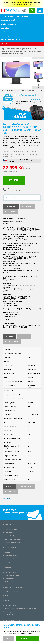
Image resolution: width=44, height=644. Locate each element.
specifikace (7, 498)
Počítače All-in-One (28, 49)
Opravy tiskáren (10, 579)
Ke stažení (10, 212)
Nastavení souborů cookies (13, 559)
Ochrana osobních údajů (12, 556)
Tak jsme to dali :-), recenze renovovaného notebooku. (21, 609)
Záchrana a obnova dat (12, 582)
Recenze (8, 552)
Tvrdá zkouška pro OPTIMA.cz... (14, 615)
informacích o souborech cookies (16, 636)
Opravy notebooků (10, 572)
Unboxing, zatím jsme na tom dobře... (16, 612)
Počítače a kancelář (13, 49)
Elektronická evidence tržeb (13, 539)
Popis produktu (11, 342)
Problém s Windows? (11, 605)
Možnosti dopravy (10, 533)
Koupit (14, 180)
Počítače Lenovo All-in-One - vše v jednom (24, 151)
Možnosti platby (10, 536)
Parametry (27, 207)
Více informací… (35, 161)
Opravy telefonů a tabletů (12, 575)
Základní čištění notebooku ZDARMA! (16, 592)
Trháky (7, 595)
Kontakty (8, 562)
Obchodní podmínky (11, 529)
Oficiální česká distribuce (12, 542)
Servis (8, 567)
